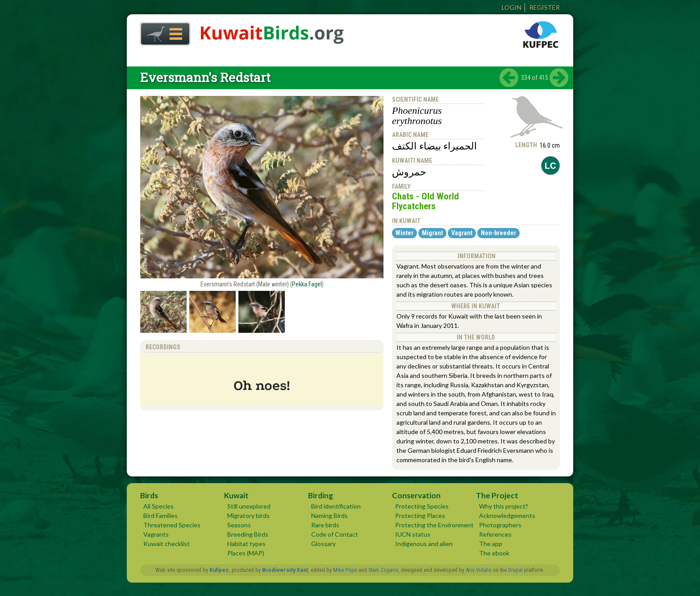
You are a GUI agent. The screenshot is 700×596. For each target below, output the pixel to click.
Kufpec (219, 570)
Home (162, 31)
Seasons (239, 525)
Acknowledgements (507, 515)
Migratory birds (248, 515)
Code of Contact (335, 534)
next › (559, 78)
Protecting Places (420, 515)
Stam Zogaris (383, 570)
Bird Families (160, 515)
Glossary (323, 544)
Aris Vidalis (479, 570)
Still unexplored (249, 506)
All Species (158, 506)
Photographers (500, 525)
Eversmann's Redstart (205, 77)
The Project (497, 495)
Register (545, 7)
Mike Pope (345, 570)
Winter (404, 233)
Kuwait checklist (167, 544)
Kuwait (236, 495)
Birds (149, 495)
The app (491, 544)
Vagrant (462, 233)
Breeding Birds (248, 534)
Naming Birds (329, 515)
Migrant (432, 233)
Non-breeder (498, 233)
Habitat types (246, 544)
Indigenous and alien (424, 544)
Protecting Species (422, 506)
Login (512, 7)
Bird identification (336, 506)
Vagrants (156, 534)
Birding (321, 495)
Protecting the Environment (434, 525)
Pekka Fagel (307, 284)
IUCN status (413, 534)
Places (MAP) (246, 553)
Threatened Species (172, 525)
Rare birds (325, 525)
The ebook (494, 553)
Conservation (416, 495)
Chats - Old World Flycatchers (425, 201)
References (495, 534)
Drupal (515, 570)
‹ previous (509, 78)
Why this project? (504, 506)
